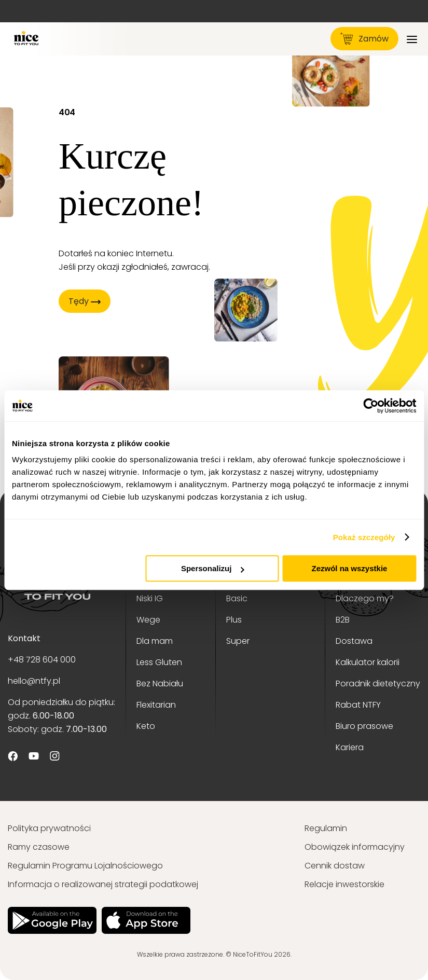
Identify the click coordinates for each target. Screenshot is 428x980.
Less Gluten (159, 662)
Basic (237, 598)
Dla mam (155, 641)
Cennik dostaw (335, 866)
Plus (234, 620)
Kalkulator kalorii (368, 662)
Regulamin (326, 828)
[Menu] (412, 39)
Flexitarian (156, 705)
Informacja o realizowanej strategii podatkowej (103, 884)
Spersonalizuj (213, 568)
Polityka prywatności (49, 828)
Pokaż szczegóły (364, 537)
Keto (146, 726)
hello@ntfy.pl (34, 681)
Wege (148, 620)
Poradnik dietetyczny (378, 684)
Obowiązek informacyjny (355, 847)
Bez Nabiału (160, 684)
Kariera (350, 747)
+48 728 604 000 (42, 660)
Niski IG (150, 598)
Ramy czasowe (39, 847)
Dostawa (354, 641)
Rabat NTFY (358, 705)
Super (238, 641)
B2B (343, 620)
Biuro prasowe (364, 726)
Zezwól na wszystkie (350, 568)
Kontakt (24, 638)
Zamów (364, 39)
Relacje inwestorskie (344, 884)
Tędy (84, 301)
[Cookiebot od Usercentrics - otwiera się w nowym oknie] (371, 406)
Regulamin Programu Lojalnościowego (85, 866)
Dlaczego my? (365, 598)
